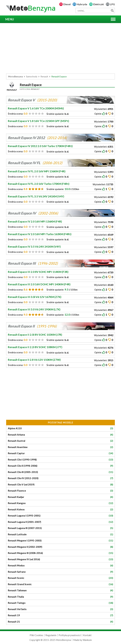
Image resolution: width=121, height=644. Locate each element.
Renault (44, 76)
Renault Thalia (60, 597)
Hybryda (82, 4)
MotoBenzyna (16, 76)
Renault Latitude (60, 534)
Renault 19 (60, 615)
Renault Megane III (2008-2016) (60, 553)
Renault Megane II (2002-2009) (60, 547)
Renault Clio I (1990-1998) (60, 460)
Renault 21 (60, 622)
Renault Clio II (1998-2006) (60, 466)
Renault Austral (60, 441)
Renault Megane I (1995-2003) (60, 541)
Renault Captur (60, 453)
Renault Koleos (60, 509)
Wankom (87, 640)
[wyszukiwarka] (95, 10)
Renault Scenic (60, 578)
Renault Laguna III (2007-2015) (60, 528)
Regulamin (51, 635)
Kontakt (87, 635)
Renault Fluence (60, 491)
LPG (112, 4)
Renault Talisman (60, 590)
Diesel (67, 4)
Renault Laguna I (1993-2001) (60, 516)
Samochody (32, 76)
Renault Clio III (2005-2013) (60, 472)
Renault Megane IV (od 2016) (60, 559)
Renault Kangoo (60, 503)
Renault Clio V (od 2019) (60, 485)
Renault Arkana (60, 435)
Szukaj (112, 10)
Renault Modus (60, 565)
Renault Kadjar (60, 497)
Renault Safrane (60, 572)
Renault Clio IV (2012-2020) (60, 478)
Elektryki (99, 4)
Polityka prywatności (70, 635)
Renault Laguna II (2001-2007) (60, 522)
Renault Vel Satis (60, 609)
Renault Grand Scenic (60, 584)
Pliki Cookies (36, 635)
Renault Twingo (60, 603)
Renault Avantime (60, 447)
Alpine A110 (60, 428)
